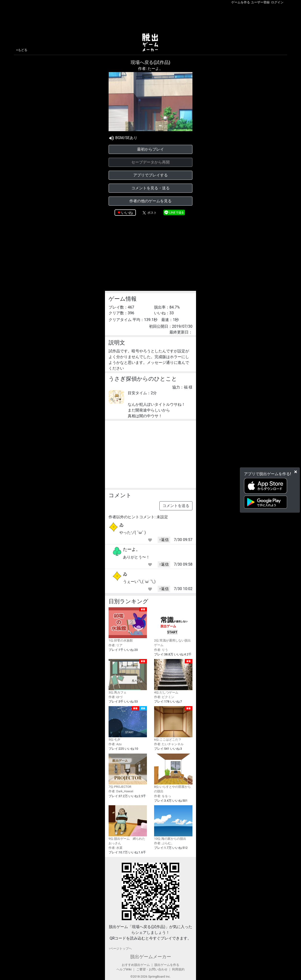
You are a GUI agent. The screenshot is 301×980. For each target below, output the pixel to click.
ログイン (277, 2)
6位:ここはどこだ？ (173, 724)
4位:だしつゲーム (173, 677)
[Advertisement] (150, 18)
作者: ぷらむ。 (164, 843)
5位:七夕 (128, 724)
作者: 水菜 (116, 848)
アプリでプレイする (150, 175)
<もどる (22, 50)
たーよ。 (132, 549)
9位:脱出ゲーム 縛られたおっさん (128, 825)
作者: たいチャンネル (169, 744)
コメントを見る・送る (150, 188)
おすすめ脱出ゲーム (136, 965)
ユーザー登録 (260, 2)
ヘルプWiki (124, 969)
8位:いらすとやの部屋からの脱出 (173, 773)
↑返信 (164, 540)
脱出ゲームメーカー (151, 957)
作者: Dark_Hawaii (121, 791)
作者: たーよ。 (150, 69)
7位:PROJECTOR (128, 771)
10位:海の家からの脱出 (173, 823)
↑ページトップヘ (120, 949)
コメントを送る (176, 506)
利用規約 (178, 969)
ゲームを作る (241, 2)
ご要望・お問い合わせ (152, 969)
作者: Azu (115, 744)
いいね (127, 213)
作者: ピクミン (164, 697)
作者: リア (116, 645)
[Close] (296, 472)
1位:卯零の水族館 (128, 625)
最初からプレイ (150, 149)
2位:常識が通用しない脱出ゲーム (173, 627)
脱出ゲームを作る (167, 965)
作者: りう (161, 650)
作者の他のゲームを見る (150, 201)
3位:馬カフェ (128, 677)
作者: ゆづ (116, 697)
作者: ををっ (163, 796)
